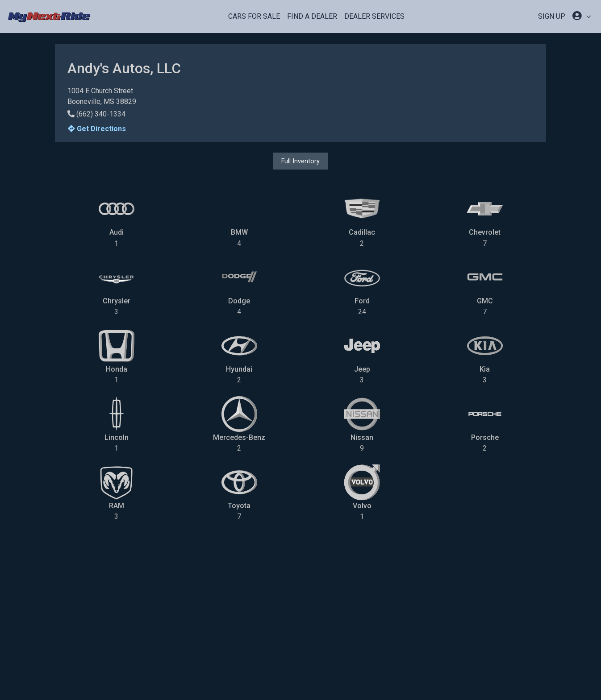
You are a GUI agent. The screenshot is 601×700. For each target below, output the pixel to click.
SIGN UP (552, 16)
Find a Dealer (312, 16)
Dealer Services (374, 16)
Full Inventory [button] (300, 161)
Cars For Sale (254, 16)
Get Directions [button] (97, 129)
